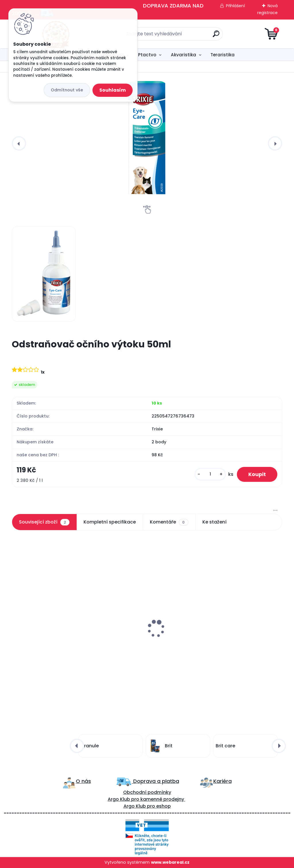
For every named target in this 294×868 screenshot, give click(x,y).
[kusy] (210, 474)
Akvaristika (183, 55)
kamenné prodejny (162, 799)
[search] (216, 36)
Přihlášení (235, 6)
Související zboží (44, 522)
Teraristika (223, 55)
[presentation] (19, 143)
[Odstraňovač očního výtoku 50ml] (147, 143)
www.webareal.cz (170, 862)
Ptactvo (147, 55)
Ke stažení (214, 522)
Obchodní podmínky (147, 792)
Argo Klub (119, 799)
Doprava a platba (155, 781)
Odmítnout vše (67, 90)
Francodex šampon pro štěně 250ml (49, 632)
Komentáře (169, 522)
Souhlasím (113, 90)
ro (137, 799)
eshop (163, 806)
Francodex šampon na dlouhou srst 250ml (143, 632)
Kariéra (223, 781)
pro (151, 806)
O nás (83, 781)
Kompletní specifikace (110, 522)
